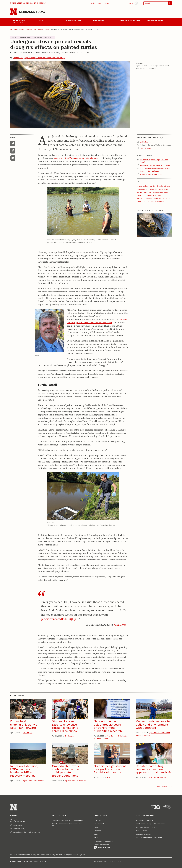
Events (97, 827)
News (96, 838)
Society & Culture (155, 20)
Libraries (97, 831)
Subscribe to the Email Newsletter (27, 832)
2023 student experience (154, 201)
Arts (41, 20)
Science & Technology (130, 20)
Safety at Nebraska (143, 834)
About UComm (19, 825)
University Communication (27, 29)
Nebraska (13, 29)
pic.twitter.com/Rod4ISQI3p (59, 619)
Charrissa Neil (165, 189)
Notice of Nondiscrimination (147, 827)
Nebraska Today (32, 12)
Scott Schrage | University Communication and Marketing (39, 58)
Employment (99, 824)
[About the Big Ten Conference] (155, 807)
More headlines (163, 787)
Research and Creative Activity (149, 198)
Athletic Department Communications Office (67, 825)
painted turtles (149, 186)
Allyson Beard (142, 192)
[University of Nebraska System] (167, 807)
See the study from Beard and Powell (155, 165)
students (166, 198)
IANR (166, 192)
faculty (140, 201)
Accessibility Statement (145, 820)
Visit (93, 3)
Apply (100, 3)
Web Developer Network (68, 855)
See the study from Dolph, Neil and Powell (154, 161)
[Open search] (158, 3)
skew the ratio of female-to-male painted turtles (76, 158)
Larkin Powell (142, 189)
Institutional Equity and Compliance (150, 824)
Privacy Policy (141, 831)
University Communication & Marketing (68, 820)
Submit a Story (19, 829)
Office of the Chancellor (104, 841)
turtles (139, 186)
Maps (96, 834)
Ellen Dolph (153, 189)
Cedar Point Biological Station (149, 195)
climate (167, 186)
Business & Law (74, 20)
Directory (98, 820)
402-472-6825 (145, 148)
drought (160, 186)
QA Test (83, 855)
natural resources (156, 192)
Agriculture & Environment (19, 22)
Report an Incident (102, 846)
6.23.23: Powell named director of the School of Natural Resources (155, 170)
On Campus (98, 20)
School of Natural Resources (151, 174)
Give (107, 3)
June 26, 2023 (120, 625)
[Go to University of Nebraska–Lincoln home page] (14, 12)
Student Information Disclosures (149, 838)
